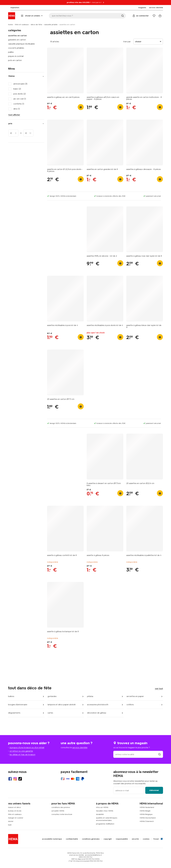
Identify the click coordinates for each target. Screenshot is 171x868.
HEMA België (145, 811)
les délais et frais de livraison (22, 755)
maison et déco (14, 807)
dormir (11, 821)
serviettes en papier (135, 696)
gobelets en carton (17, 40)
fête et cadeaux (22, 25)
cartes (50, 713)
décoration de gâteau (97, 713)
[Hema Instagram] (15, 779)
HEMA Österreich (147, 821)
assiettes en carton (17, 36)
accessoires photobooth (98, 705)
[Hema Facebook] (10, 779)
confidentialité (72, 839)
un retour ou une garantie (21, 751)
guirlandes (52, 696)
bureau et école (15, 811)
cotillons (130, 705)
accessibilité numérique (52, 839)
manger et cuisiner (16, 818)
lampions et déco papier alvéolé (62, 705)
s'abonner (154, 790)
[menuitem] (12, 8)
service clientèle (80, 748)
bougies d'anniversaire (18, 705)
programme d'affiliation (105, 824)
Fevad (156, 839)
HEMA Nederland (147, 807)
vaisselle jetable (51, 25)
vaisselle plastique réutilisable (21, 44)
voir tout (159, 689)
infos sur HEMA (102, 807)
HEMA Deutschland (148, 818)
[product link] (65, 70)
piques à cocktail (16, 56)
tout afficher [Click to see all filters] (14, 115)
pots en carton (15, 60)
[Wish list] (154, 16)
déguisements (14, 713)
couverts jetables (16, 48)
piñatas (90, 696)
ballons (11, 696)
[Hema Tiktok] (20, 779)
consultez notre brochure (62, 814)
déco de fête (36, 25)
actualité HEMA (58, 811)
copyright (108, 839)
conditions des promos (61, 807)
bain (10, 825)
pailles (11, 52)
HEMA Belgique (146, 814)
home (10, 25)
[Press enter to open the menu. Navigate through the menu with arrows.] (32, 16)
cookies (146, 839)
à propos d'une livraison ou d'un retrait (27, 748)
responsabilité (122, 839)
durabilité (100, 814)
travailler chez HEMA (105, 811)
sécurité (135, 839)
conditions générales (91, 839)
